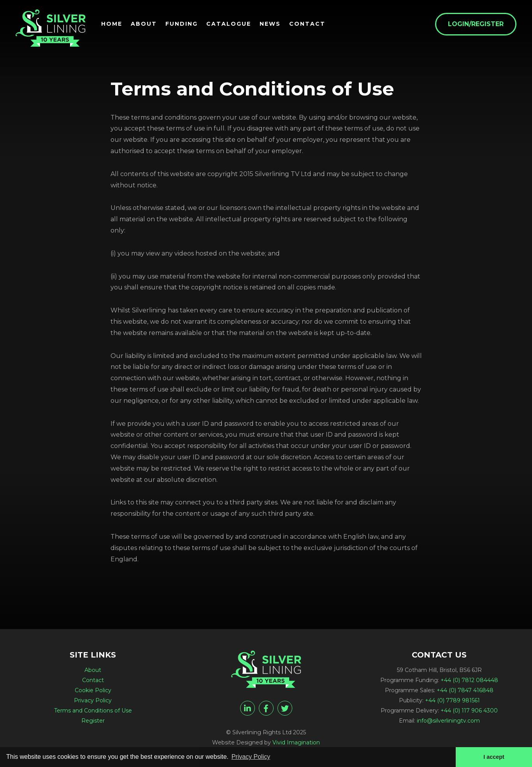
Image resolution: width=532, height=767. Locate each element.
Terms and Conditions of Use (93, 711)
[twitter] (285, 708)
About (144, 24)
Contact (307, 24)
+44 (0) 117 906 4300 (469, 711)
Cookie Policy (93, 690)
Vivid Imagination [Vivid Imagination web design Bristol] (296, 742)
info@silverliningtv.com (448, 721)
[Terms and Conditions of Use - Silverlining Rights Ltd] (51, 28)
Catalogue (229, 24)
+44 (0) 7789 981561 (452, 700)
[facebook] (266, 708)
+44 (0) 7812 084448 (469, 680)
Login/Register (476, 24)
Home (112, 24)
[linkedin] (248, 708)
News (270, 24)
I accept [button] (494, 757)
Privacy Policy (93, 700)
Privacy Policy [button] (251, 757)
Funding (182, 24)
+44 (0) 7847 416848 (465, 690)
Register (93, 721)
